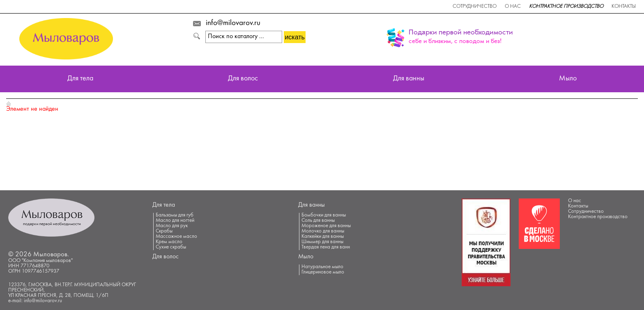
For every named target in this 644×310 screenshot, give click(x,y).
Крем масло (169, 242)
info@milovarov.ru (233, 23)
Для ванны (409, 79)
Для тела (80, 79)
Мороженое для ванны (326, 226)
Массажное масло (176, 237)
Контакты (624, 7)
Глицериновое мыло (323, 272)
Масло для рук (172, 226)
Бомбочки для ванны (324, 215)
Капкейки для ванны (323, 237)
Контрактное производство (566, 7)
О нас (513, 7)
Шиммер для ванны (322, 242)
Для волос (243, 79)
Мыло (568, 79)
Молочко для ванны (323, 231)
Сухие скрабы (171, 247)
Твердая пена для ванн (326, 247)
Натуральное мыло (322, 267)
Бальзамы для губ (175, 215)
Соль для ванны (318, 221)
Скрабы (164, 231)
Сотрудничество (475, 7)
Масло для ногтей (175, 221)
